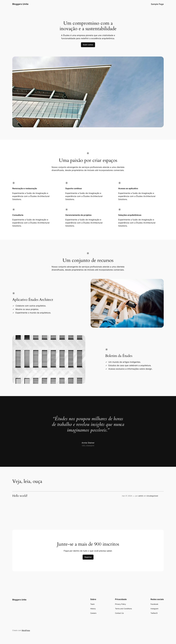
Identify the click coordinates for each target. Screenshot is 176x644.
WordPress (26, 630)
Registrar (88, 557)
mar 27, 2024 (127, 496)
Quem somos (88, 45)
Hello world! (20, 496)
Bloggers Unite (20, 4)
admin (141, 496)
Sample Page (157, 4)
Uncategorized (152, 496)
